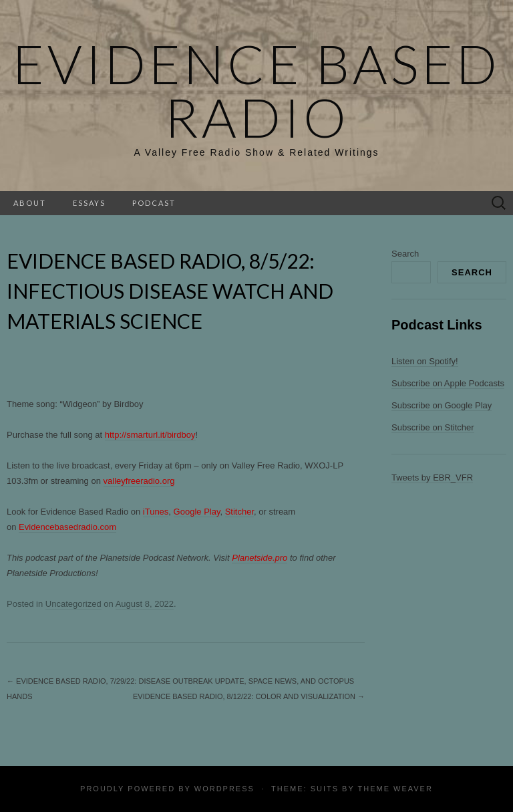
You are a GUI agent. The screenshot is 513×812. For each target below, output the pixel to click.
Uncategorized (73, 604)
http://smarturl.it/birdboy (150, 435)
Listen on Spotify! (425, 361)
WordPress (224, 789)
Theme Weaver (395, 789)
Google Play (197, 512)
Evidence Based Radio (256, 90)
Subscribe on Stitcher (433, 427)
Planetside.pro (260, 558)
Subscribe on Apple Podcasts (448, 383)
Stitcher (239, 512)
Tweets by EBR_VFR (432, 478)
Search (405, 254)
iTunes (156, 512)
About (30, 203)
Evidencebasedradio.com (67, 527)
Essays (89, 203)
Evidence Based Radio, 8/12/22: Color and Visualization (249, 696)
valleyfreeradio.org (139, 481)
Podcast (154, 203)
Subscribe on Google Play (442, 405)
